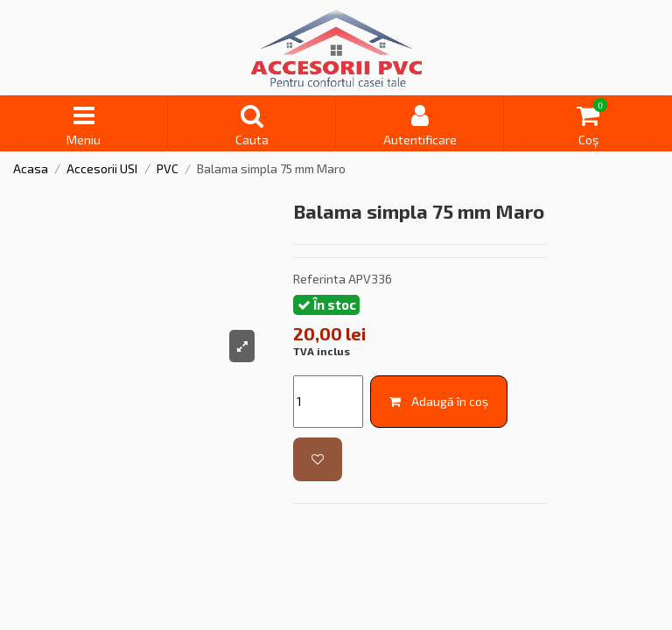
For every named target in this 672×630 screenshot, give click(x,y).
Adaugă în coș (439, 401)
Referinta (319, 279)
